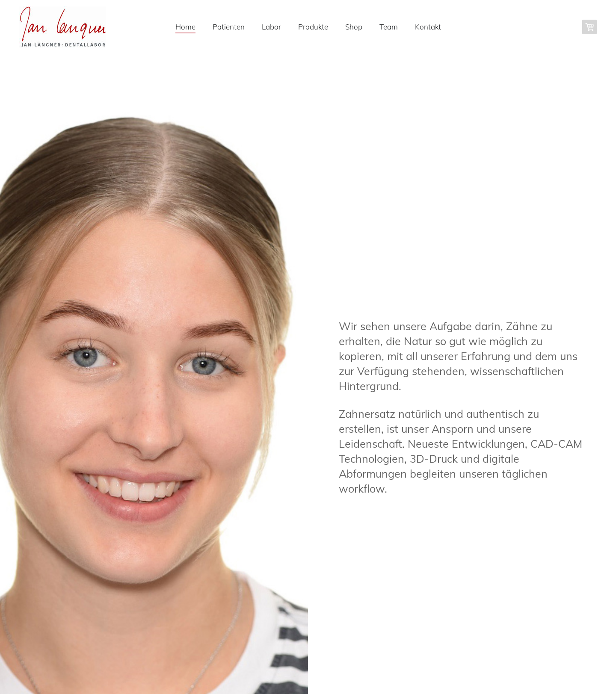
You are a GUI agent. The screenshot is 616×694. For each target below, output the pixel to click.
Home (185, 27)
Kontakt (428, 27)
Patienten (229, 27)
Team (389, 27)
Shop (354, 27)
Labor (271, 27)
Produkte (313, 27)
